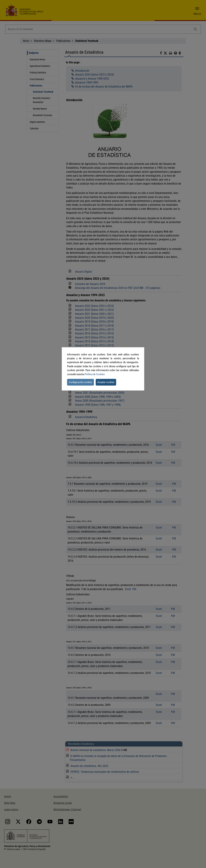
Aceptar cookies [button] (106, 382)
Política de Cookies (95, 374)
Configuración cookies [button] (80, 382)
